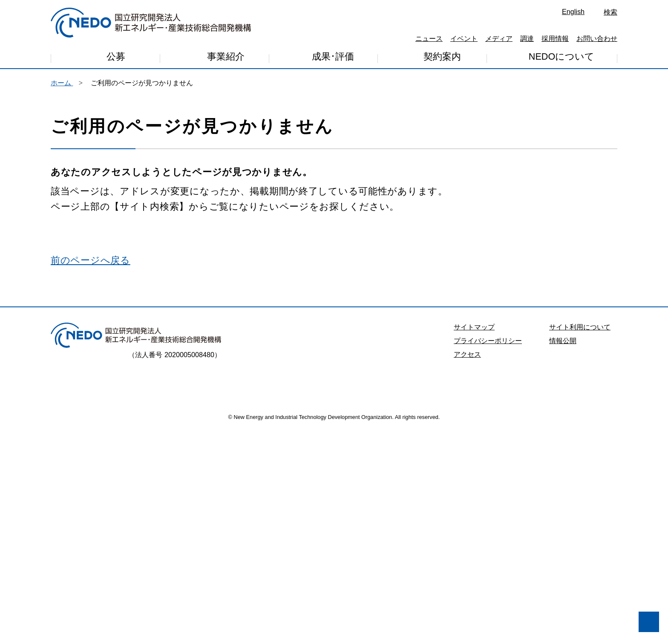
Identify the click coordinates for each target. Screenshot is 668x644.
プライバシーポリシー (488, 553)
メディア (499, 38)
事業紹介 (226, 59)
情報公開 (563, 553)
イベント (464, 38)
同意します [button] (124, 615)
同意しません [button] (54, 615)
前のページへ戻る (91, 473)
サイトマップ (474, 540)
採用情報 (555, 38)
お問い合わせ (597, 38)
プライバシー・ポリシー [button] (59, 593)
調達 (527, 38)
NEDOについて (561, 57)
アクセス (467, 567)
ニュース (429, 38)
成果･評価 (333, 58)
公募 (116, 58)
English (573, 12)
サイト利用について (580, 540)
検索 (610, 12)
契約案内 (442, 58)
